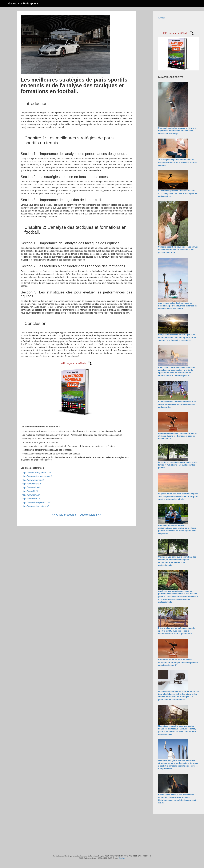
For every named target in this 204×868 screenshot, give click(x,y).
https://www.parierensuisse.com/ (37, 476)
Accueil (162, 18)
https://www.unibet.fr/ (32, 487)
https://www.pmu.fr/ (31, 495)
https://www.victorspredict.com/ (36, 502)
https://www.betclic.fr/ (32, 484)
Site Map (122, 858)
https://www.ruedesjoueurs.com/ (37, 472)
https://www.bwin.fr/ (31, 499)
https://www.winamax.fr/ (33, 480)
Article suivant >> (91, 515)
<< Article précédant (64, 515)
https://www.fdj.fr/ (30, 491)
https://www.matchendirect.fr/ (35, 506)
